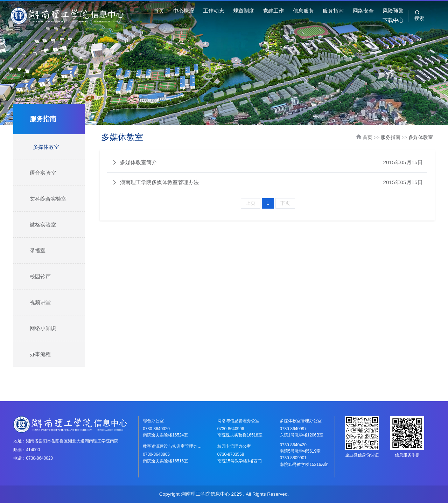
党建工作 (273, 11)
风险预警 (393, 11)
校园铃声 (40, 276)
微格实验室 (43, 225)
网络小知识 (43, 328)
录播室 (38, 250)
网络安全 (363, 11)
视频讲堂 (40, 302)
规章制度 (244, 11)
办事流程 (40, 354)
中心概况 (184, 11)
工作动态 (213, 11)
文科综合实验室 (48, 199)
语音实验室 (43, 173)
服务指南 (333, 11)
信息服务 (303, 11)
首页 (159, 11)
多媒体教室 (46, 147)
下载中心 (393, 20)
